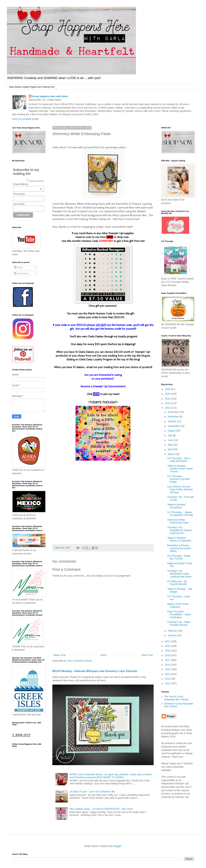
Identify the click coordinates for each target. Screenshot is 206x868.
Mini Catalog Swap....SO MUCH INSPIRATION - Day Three (101, 809)
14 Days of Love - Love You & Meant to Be (92, 792)
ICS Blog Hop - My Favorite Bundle (177, 583)
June (171, 440)
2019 (168, 651)
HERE (110, 237)
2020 (168, 646)
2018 (168, 655)
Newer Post (59, 655)
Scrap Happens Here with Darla (50, 96)
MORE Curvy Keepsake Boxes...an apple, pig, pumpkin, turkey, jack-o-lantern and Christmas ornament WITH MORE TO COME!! (111, 776)
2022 (168, 408)
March (171, 454)
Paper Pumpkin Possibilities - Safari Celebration (179, 614)
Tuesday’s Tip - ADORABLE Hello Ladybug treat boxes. (180, 574)
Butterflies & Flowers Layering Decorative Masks (179, 548)
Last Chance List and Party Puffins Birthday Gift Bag (180, 489)
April (170, 449)
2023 (168, 403)
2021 (168, 641)
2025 (168, 394)
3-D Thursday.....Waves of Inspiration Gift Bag (180, 514)
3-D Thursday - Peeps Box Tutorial (179, 557)
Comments (21, 273)
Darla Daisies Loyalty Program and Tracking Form (32, 87)
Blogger (117, 846)
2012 (168, 683)
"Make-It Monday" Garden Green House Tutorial (180, 469)
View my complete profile (25, 119)
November (174, 417)
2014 (168, 674)
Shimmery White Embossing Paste (178, 521)
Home (103, 655)
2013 (168, 679)
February (173, 631)
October (172, 421)
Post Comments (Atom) (80, 661)
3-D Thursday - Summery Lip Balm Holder (179, 479)
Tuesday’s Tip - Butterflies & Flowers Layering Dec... (179, 530)
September (174, 426)
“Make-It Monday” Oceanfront (177, 506)
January (172, 635)
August (172, 431)
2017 (168, 660)
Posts (18, 267)
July (170, 435)
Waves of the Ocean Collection (178, 605)
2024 (168, 399)
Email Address (27, 184)
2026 (168, 389)
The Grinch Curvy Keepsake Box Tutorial (176, 698)
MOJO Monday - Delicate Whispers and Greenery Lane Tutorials (95, 671)
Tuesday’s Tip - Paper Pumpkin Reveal (179, 623)
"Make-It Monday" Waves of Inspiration (179, 539)
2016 (168, 665)
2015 (168, 669)
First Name (19, 194)
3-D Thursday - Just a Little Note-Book (179, 460)
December (174, 412)
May (170, 445)
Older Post (147, 655)
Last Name (19, 204)
